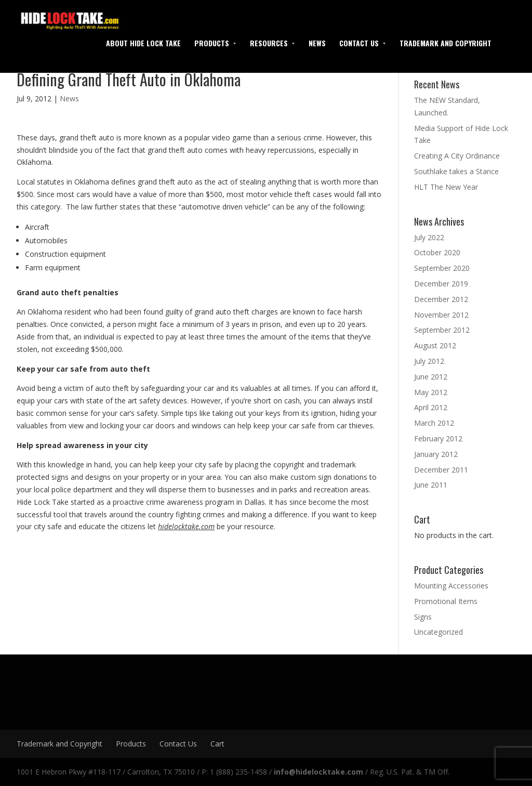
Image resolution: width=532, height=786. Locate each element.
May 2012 (431, 392)
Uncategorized (438, 632)
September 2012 (442, 330)
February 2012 (438, 438)
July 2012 (429, 361)
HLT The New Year (446, 187)
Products (212, 43)
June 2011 (431, 485)
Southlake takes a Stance (456, 171)
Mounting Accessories (451, 586)
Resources (269, 43)
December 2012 (441, 299)
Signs (423, 617)
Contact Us (359, 43)
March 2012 (434, 423)
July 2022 (429, 237)
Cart (217, 744)
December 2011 (441, 470)
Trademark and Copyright (445, 43)
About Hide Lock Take (143, 43)
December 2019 (441, 284)
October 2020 (437, 252)
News (317, 43)
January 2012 (436, 454)
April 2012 (431, 407)
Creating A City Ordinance (457, 156)
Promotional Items (446, 601)
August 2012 (435, 345)
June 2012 (431, 377)
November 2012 (441, 315)
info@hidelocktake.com (318, 772)
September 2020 (442, 268)
